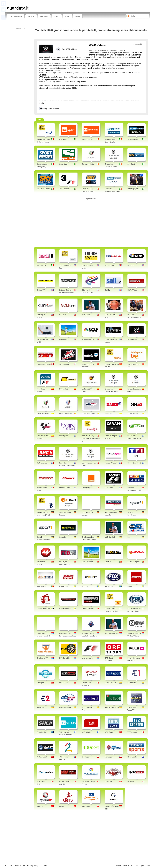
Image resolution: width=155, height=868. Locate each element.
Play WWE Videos (51, 108)
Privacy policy (33, 865)
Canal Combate (65, 609)
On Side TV (64, 683)
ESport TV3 (64, 389)
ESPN (130, 586)
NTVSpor (131, 782)
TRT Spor (108, 782)
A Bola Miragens (134, 562)
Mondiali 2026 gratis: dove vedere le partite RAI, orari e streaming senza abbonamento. (91, 30)
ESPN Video (132, 290)
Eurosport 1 (132, 683)
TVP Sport (86, 806)
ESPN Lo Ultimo (88, 609)
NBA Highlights (133, 189)
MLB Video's (87, 315)
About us (8, 865)
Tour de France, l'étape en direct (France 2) (91, 438)
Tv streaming (16, 16)
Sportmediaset (133, 139)
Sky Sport (131, 164)
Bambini (44, 16)
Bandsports (64, 586)
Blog (78, 16)
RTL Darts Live (65, 658)
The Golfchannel (88, 339)
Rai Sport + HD (88, 139)
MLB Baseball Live (112, 633)
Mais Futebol (41, 586)
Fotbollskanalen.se (112, 707)
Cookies (44, 865)
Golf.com (63, 315)
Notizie (31, 16)
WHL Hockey (64, 364)
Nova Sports (132, 757)
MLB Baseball (110, 537)
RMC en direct (42, 463)
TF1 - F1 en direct (134, 463)
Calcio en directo (43, 414)
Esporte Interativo (43, 609)
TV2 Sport (40, 683)
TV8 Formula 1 (65, 189)
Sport (57, 16)
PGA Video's (64, 339)
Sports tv (40, 806)
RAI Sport (63, 139)
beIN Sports (64, 436)
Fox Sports (109, 586)
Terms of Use (20, 865)
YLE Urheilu (87, 732)
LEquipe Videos (65, 488)
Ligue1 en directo (66, 414)
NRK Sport (109, 732)
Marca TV (108, 414)
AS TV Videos (133, 414)
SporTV (85, 586)
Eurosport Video (65, 707)
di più (41, 103)
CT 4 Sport (86, 757)
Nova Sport (109, 757)
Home (119, 865)
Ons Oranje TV (42, 658)
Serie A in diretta (88, 164)
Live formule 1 (87, 658)
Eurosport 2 (41, 707)
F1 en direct (109, 488)
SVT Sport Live (110, 683)
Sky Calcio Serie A (43, 189)
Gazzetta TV (41, 265)
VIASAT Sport (42, 757)
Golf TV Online (87, 562)
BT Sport (131, 265)
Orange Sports (87, 488)
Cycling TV (41, 290)
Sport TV (108, 562)
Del (129, 537)
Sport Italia (63, 164)
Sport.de (63, 537)
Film (67, 16)
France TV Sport (111, 463)
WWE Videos (132, 339)
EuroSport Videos (89, 414)
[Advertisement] (43, 3)
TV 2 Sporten (132, 732)
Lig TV (62, 806)
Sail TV (107, 290)
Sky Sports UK (110, 265)
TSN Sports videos (44, 364)
